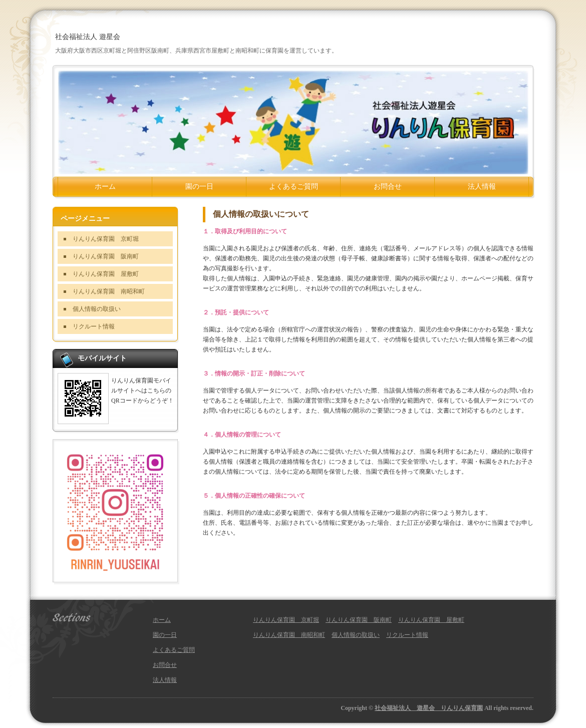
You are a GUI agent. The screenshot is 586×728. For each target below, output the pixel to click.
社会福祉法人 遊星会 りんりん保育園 (429, 708)
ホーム (105, 187)
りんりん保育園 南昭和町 (109, 291)
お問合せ (388, 187)
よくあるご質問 (294, 187)
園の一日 (199, 187)
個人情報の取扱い (97, 309)
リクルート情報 (94, 326)
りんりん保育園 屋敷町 (106, 274)
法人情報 (482, 187)
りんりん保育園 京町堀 (106, 239)
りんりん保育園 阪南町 (106, 256)
